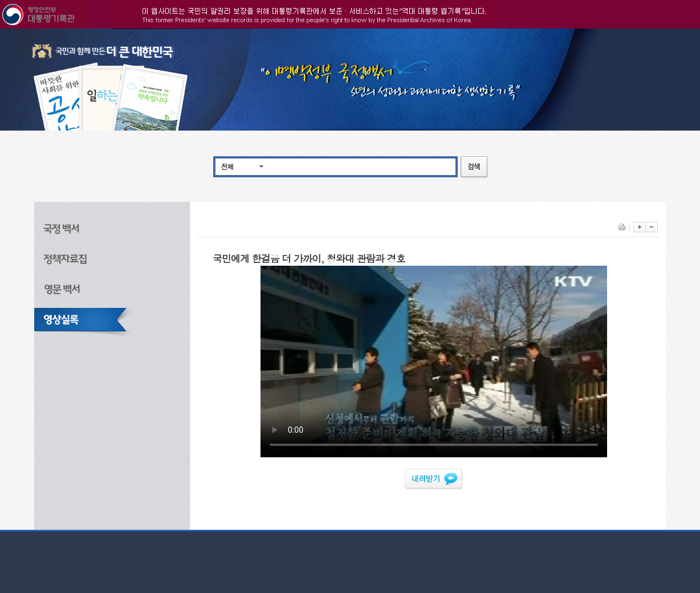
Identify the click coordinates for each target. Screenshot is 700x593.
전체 (227, 166)
